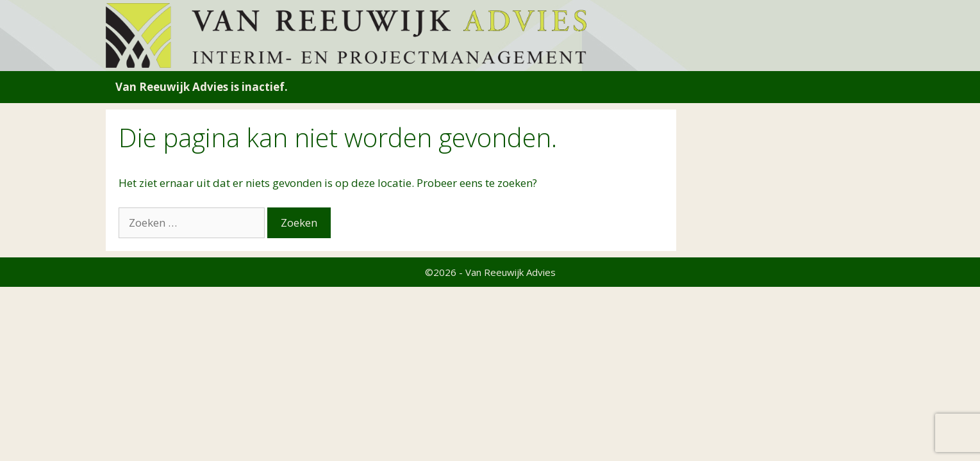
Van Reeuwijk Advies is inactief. (202, 87)
